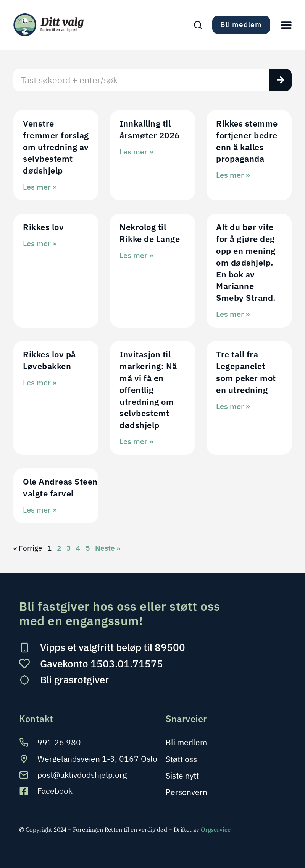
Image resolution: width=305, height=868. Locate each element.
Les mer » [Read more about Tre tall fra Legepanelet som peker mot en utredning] (233, 406)
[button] (286, 25)
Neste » (108, 548)
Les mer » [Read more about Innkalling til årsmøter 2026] (136, 152)
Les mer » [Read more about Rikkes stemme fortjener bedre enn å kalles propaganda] (233, 175)
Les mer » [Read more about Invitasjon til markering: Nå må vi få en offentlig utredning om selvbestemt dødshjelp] (136, 441)
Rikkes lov (43, 227)
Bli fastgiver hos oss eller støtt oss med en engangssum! (120, 613)
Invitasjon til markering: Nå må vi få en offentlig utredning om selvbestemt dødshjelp (148, 389)
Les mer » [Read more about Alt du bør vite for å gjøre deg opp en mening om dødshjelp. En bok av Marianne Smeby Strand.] (233, 314)
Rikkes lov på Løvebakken (49, 360)
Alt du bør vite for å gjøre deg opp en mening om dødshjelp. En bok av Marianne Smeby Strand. (247, 262)
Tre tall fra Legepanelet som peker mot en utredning (246, 372)
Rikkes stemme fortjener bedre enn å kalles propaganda (247, 141)
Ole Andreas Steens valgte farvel (62, 487)
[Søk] (281, 80)
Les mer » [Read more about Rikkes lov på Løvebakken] (40, 382)
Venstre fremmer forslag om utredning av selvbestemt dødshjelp (56, 147)
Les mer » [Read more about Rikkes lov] (40, 243)
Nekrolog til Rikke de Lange (150, 233)
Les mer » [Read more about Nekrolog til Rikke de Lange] (136, 255)
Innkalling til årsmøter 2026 (150, 129)
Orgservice (216, 830)
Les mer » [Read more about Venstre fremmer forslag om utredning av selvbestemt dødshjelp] (40, 187)
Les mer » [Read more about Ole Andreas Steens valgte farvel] (40, 510)
